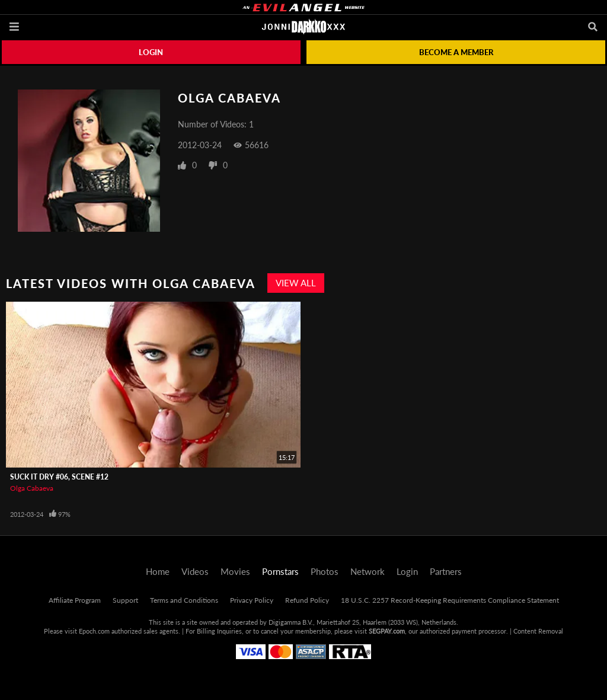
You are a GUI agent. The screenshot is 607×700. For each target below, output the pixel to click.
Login (151, 52)
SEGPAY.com (387, 631)
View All (296, 283)
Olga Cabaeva (32, 488)
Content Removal (538, 631)
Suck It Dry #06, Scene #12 (59, 477)
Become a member (456, 52)
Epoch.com (94, 631)
